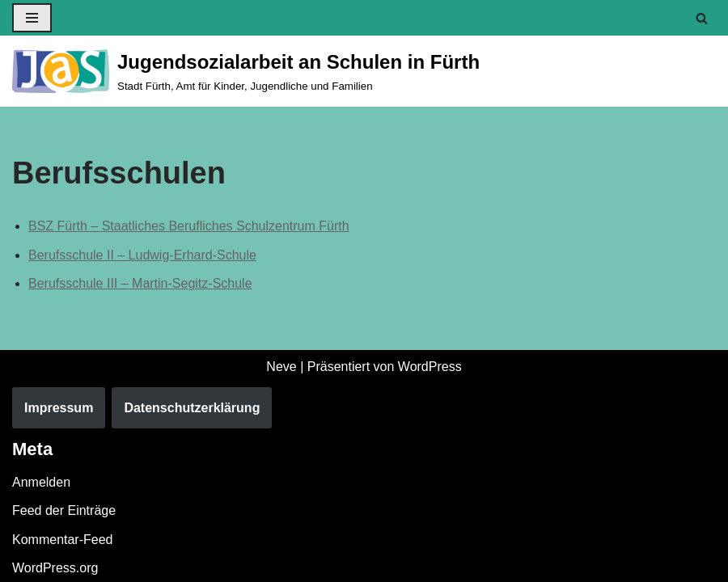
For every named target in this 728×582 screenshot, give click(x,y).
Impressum (59, 408)
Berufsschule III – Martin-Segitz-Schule (140, 283)
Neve (281, 367)
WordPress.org (55, 568)
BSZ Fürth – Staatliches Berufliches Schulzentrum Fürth (189, 226)
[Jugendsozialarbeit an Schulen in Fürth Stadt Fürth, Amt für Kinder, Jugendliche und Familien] (246, 71)
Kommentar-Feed (63, 540)
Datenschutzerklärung (192, 408)
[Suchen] (702, 18)
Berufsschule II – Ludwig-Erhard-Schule (142, 255)
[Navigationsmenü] (32, 18)
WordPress (430, 367)
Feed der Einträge (64, 510)
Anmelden (41, 482)
